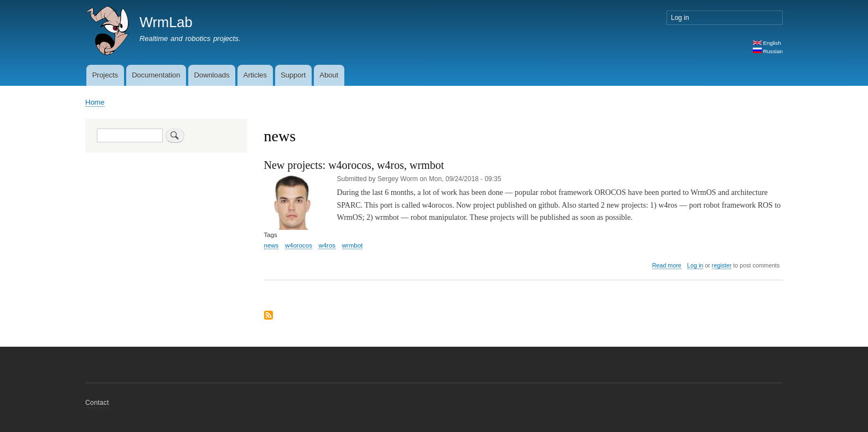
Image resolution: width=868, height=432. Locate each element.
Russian (768, 51)
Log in (680, 18)
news (272, 245)
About (329, 75)
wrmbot (353, 245)
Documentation (156, 75)
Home (95, 102)
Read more (667, 266)
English (767, 43)
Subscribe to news (268, 316)
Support (293, 75)
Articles (255, 75)
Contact (97, 403)
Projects (105, 75)
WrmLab (166, 22)
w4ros (327, 245)
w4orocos (299, 245)
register (722, 265)
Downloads (211, 75)
